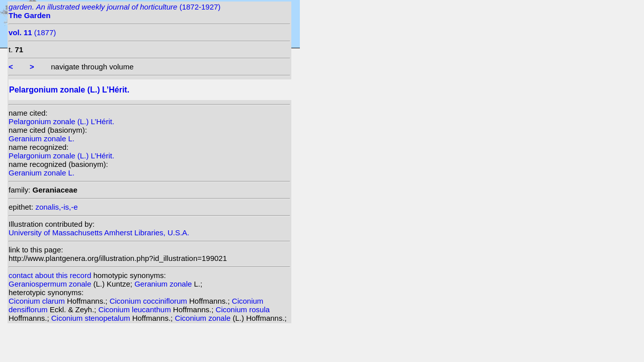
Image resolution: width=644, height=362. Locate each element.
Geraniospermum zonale (51, 284)
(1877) (32, 32)
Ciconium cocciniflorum (149, 301)
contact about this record (50, 275)
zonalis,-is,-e (56, 207)
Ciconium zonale (204, 318)
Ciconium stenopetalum (92, 318)
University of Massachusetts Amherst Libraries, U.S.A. (99, 233)
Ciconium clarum (38, 301)
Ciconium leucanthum (135, 309)
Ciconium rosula (243, 309)
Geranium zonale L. (42, 139)
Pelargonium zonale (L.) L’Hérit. (61, 121)
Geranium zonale (164, 284)
